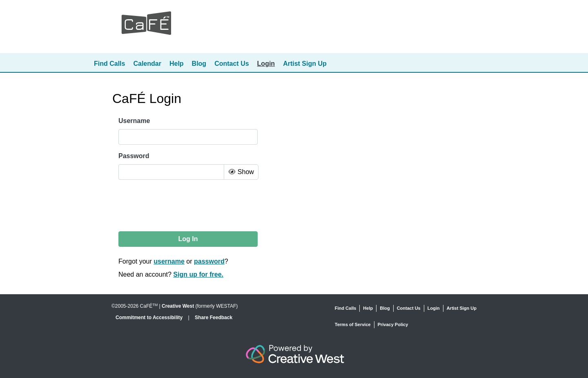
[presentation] (181, 206)
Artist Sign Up (305, 64)
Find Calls (109, 64)
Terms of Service (353, 324)
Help (177, 64)
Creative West (178, 306)
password (209, 261)
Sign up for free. (198, 274)
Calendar (147, 64)
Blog (199, 64)
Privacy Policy (393, 324)
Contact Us (232, 64)
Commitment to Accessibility (150, 318)
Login (266, 64)
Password (134, 156)
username (169, 261)
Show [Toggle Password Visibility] (241, 172)
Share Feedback (214, 318)
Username (134, 121)
